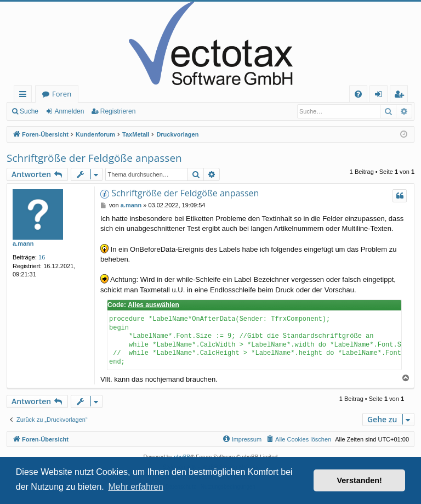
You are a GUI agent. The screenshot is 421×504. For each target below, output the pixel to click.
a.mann (23, 243)
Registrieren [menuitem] (401, 96)
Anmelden (69, 111)
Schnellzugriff (25, 96)
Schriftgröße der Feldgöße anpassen (94, 158)
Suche (29, 111)
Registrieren (118, 111)
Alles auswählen (153, 305)
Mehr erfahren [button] (136, 487)
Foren (62, 94)
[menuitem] (358, 94)
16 (42, 257)
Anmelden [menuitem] (382, 96)
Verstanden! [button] (360, 480)
